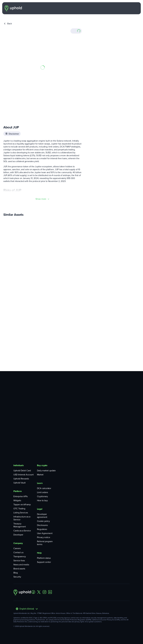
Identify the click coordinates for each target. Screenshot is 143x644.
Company (18, 543)
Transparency (20, 556)
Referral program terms (45, 543)
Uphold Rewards (21, 479)
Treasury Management (20, 525)
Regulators (42, 529)
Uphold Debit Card (22, 471)
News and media (21, 565)
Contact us (18, 552)
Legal (40, 509)
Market (40, 475)
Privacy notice (44, 537)
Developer (18, 535)
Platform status (44, 558)
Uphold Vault (19, 483)
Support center (44, 562)
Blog (16, 573)
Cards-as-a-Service (22, 531)
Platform (18, 491)
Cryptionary (42, 496)
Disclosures (42, 525)
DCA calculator (44, 488)
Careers (17, 548)
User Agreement (45, 533)
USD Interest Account (24, 475)
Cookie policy (43, 521)
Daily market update (46, 471)
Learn (40, 483)
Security (17, 577)
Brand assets (19, 569)
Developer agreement (42, 516)
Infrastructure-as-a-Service (22, 518)
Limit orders (42, 492)
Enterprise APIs (20, 496)
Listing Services (21, 513)
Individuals (19, 465)
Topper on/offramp (22, 504)
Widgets (17, 500)
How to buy (42, 500)
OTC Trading (19, 509)
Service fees (19, 561)
